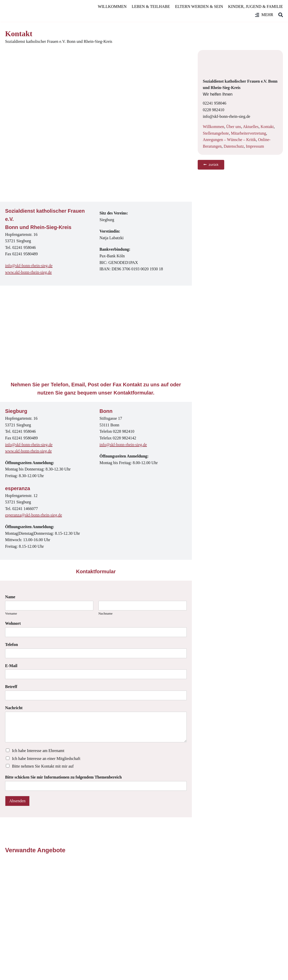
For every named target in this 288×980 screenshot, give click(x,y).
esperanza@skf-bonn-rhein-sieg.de (34, 515)
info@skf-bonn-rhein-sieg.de (29, 266)
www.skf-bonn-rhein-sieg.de (28, 272)
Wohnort (13, 623)
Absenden (17, 801)
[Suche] (278, 15)
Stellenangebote (216, 133)
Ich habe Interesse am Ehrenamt (38, 751)
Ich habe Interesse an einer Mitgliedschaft (46, 759)
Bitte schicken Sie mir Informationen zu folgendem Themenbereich (63, 777)
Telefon (11, 645)
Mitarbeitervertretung (248, 133)
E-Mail (11, 666)
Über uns (234, 127)
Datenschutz (234, 146)
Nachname (106, 613)
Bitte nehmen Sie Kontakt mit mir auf (43, 766)
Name (10, 597)
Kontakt (267, 127)
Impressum (255, 146)
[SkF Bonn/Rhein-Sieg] (36, 11)
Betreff (11, 687)
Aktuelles (251, 127)
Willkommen (214, 127)
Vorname (11, 613)
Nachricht (14, 708)
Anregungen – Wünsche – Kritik (229, 140)
